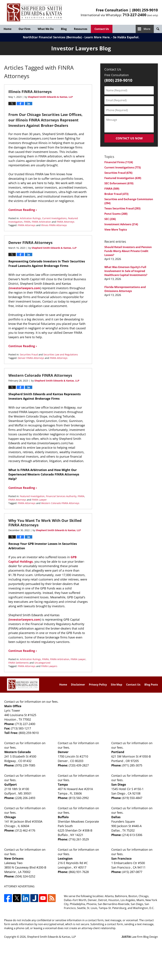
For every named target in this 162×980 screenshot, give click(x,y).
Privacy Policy (98, 685)
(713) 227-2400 (25, 724)
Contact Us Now (129, 138)
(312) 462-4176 (25, 830)
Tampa (63, 784)
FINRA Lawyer (39, 500)
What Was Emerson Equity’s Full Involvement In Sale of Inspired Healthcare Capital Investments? (126, 271)
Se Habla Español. (126, 37)
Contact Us (102, 29)
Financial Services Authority (61, 496)
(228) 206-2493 (25, 798)
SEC (110, 219)
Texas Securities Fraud (122, 208)
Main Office (13, 706)
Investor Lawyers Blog (35, 12)
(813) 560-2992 (79, 798)
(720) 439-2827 (79, 765)
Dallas (116, 817)
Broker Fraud (116, 194)
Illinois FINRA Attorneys (30, 91)
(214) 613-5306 (132, 835)
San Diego (119, 784)
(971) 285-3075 (132, 765)
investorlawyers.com (25, 288)
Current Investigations (54, 218)
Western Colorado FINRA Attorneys (40, 375)
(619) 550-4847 (132, 798)
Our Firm (25, 29)
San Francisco (121, 858)
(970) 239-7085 (25, 765)
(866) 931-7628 (79, 872)
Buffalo (63, 817)
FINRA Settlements (19, 663)
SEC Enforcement (119, 183)
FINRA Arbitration (41, 222)
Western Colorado (18, 752)
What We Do (46, 29)
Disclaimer (78, 685)
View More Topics (116, 230)
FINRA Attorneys (66, 222)
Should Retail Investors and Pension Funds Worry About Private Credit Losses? (128, 251)
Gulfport (11, 784)
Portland (118, 752)
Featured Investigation (32, 496)
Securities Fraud (29, 354)
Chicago (10, 817)
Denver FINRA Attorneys (30, 242)
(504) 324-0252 (25, 876)
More (147, 29)
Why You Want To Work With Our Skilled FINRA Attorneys (45, 523)
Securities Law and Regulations (61, 354)
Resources (81, 29)
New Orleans (14, 858)
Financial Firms (119, 162)
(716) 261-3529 (79, 839)
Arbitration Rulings (30, 218)
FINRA (27, 222)
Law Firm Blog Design (140, 937)
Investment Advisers (121, 224)
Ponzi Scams (116, 214)
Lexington (65, 858)
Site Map (116, 685)
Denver (63, 752)
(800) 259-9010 (145, 10)
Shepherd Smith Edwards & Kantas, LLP (51, 937)
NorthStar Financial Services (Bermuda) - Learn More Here (66, 37)
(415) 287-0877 (132, 872)
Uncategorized (42, 663)
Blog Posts (151, 685)
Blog (64, 29)
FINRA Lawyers (49, 666)
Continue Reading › (23, 210)
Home (7, 29)
